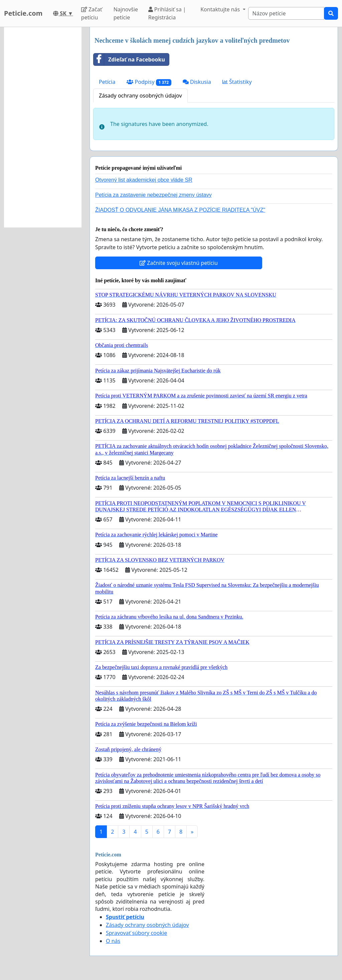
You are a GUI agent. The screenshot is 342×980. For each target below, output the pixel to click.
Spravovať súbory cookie (136, 933)
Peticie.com (23, 13)
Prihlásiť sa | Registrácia (167, 13)
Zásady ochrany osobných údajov (140, 96)
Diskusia (197, 82)
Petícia (107, 82)
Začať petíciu (92, 13)
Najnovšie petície (126, 13)
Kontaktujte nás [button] (221, 9)
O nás (113, 941)
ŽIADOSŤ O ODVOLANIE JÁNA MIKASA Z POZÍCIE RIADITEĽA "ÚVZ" (180, 210)
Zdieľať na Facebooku (129, 59)
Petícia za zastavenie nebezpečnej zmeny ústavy (153, 195)
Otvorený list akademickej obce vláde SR (144, 180)
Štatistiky (237, 82)
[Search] (286, 13)
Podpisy (149, 82)
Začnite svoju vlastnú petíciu (179, 263)
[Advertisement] (43, 127)
